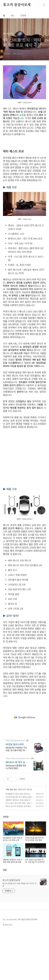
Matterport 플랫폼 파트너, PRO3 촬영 (16, 815)
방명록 (23, 15)
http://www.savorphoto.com (18, 807)
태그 (13, 15)
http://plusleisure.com (15, 789)
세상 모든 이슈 (11, 838)
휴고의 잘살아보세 (17, 5)
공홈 (22, 115)
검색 (39, 5)
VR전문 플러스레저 (15, 793)
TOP (44, 968)
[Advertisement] (24, 163)
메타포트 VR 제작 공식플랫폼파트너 (16, 811)
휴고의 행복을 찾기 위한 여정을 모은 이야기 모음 (19, 933)
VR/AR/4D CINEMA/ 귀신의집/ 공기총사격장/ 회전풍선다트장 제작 (16, 797)
